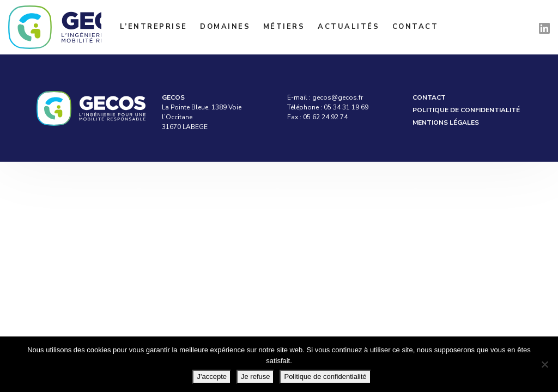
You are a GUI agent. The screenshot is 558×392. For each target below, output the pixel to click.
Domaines (225, 27)
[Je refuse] (544, 364)
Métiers (284, 27)
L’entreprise (154, 27)
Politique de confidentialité (466, 110)
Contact (416, 27)
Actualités (348, 27)
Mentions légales (446, 122)
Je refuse (255, 376)
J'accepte (212, 376)
